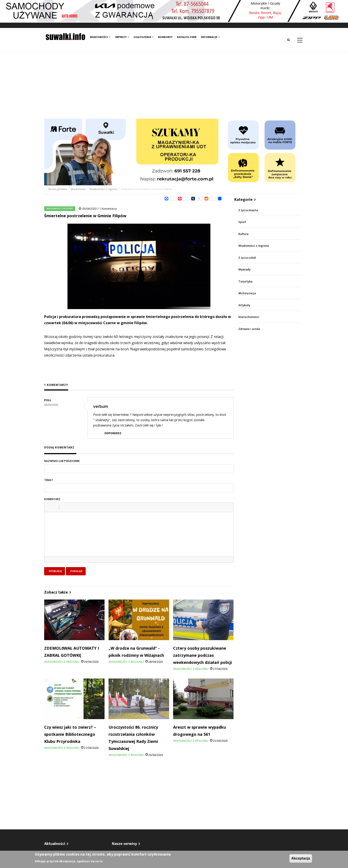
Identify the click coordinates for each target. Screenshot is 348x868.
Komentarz (52, 499)
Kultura (243, 234)
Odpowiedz (113, 433)
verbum (101, 406)
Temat (49, 480)
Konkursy (165, 37)
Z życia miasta (248, 210)
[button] (49, 507)
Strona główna (58, 189)
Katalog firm (187, 37)
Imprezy (122, 37)
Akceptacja (301, 858)
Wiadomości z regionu (103, 189)
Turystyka (245, 281)
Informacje (210, 37)
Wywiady (244, 269)
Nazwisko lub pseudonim (62, 461)
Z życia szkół (247, 258)
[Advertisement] (174, 85)
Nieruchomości (249, 317)
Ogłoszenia (144, 37)
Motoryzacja (247, 293)
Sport (242, 222)
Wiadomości (100, 37)
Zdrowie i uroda (249, 329)
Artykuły (244, 305)
